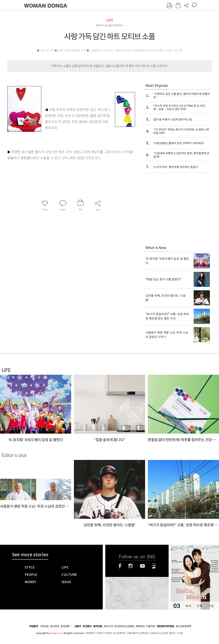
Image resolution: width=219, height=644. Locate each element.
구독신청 (44, 626)
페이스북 (120, 566)
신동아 (78, 626)
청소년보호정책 (183, 626)
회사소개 (108, 626)
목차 (188, 606)
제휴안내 (140, 626)
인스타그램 (131, 566)
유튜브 (142, 566)
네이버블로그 (154, 566)
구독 (199, 606)
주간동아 (87, 626)
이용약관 (151, 626)
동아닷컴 (98, 626)
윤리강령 (65, 626)
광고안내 (55, 626)
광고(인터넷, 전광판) (124, 626)
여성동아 (34, 626)
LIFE (110, 20)
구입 (211, 606)
